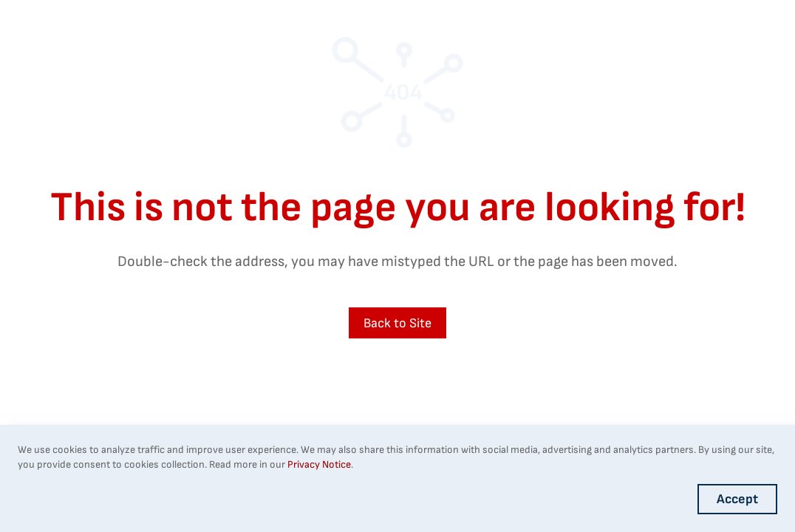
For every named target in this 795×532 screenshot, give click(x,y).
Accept (737, 499)
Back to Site (397, 323)
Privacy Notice (319, 464)
